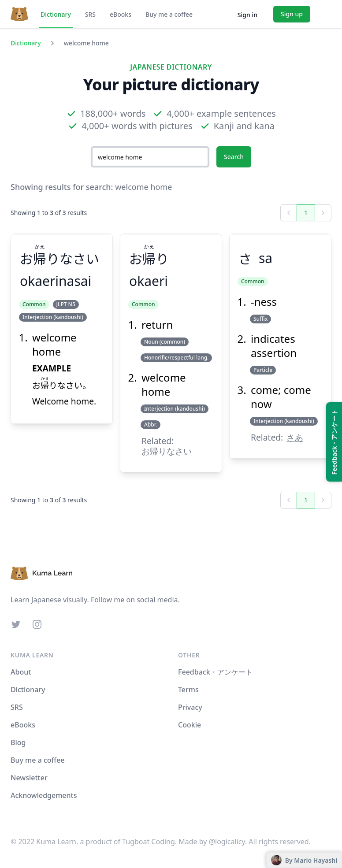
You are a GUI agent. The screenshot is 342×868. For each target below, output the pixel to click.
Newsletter (29, 778)
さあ (295, 437)
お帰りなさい (167, 451)
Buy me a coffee (169, 14)
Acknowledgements (44, 795)
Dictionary (56, 14)
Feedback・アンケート (215, 672)
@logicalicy (227, 842)
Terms (188, 690)
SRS (90, 14)
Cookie (190, 725)
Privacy (190, 707)
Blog (18, 742)
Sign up (292, 14)
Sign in (247, 15)
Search (234, 157)
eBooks (121, 14)
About (21, 672)
